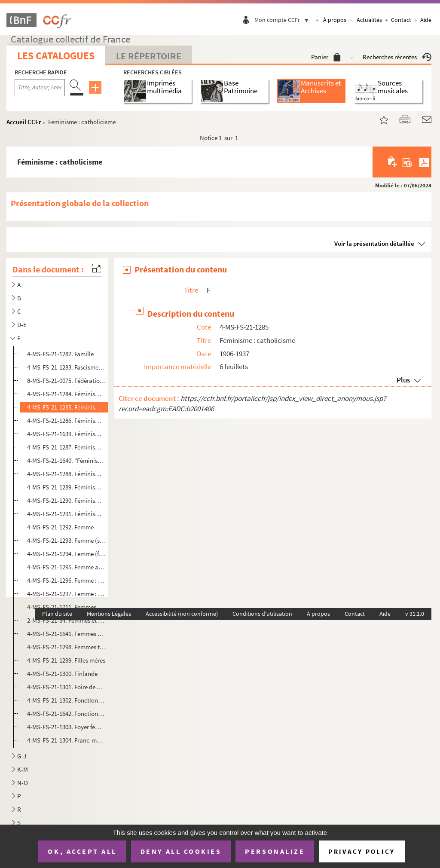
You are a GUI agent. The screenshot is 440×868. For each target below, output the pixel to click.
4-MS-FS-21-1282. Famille (60, 354)
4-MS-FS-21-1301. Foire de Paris (67, 687)
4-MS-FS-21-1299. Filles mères (66, 660)
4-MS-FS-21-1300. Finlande (62, 674)
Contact (401, 20)
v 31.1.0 (415, 614)
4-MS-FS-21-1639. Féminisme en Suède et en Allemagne (67, 434)
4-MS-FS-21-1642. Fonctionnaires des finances (67, 714)
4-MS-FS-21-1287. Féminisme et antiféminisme (67, 447)
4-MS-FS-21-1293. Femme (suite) (67, 540)
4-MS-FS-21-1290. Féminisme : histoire (67, 500)
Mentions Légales (109, 614)
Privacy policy (362, 851)
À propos (335, 20)
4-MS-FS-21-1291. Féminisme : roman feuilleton (67, 514)
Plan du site (57, 614)
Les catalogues (56, 56)
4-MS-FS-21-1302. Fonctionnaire (67, 700)
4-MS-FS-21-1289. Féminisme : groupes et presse (67, 487)
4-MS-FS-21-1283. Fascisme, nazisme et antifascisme (67, 367)
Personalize (275, 851)
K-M (23, 769)
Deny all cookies (181, 851)
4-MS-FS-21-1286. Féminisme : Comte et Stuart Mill (67, 420)
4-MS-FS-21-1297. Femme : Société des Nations (67, 594)
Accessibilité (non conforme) (182, 614)
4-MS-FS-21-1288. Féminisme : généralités (67, 474)
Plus (403, 380)
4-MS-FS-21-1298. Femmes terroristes (67, 647)
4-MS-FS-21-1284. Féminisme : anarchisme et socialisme (67, 394)
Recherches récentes (397, 57)
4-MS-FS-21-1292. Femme (60, 527)
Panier (326, 57)
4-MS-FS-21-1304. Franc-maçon (67, 740)
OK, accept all (82, 851)
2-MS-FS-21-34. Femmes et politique (67, 620)
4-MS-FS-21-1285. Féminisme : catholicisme (67, 407)
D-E (22, 325)
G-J (22, 756)
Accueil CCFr (24, 122)
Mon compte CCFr (284, 20)
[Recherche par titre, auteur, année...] (40, 88)
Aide (426, 20)
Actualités (369, 20)
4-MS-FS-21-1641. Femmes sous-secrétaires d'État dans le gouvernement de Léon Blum (67, 634)
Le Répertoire (149, 56)
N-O (23, 783)
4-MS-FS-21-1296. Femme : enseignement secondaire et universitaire (67, 580)
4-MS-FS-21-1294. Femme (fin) (67, 554)
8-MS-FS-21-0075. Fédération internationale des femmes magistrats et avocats (67, 381)
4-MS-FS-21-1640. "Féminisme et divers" (67, 460)
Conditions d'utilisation (262, 614)
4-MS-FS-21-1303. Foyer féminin (67, 727)
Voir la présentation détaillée (374, 243)
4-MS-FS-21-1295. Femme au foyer (67, 567)
